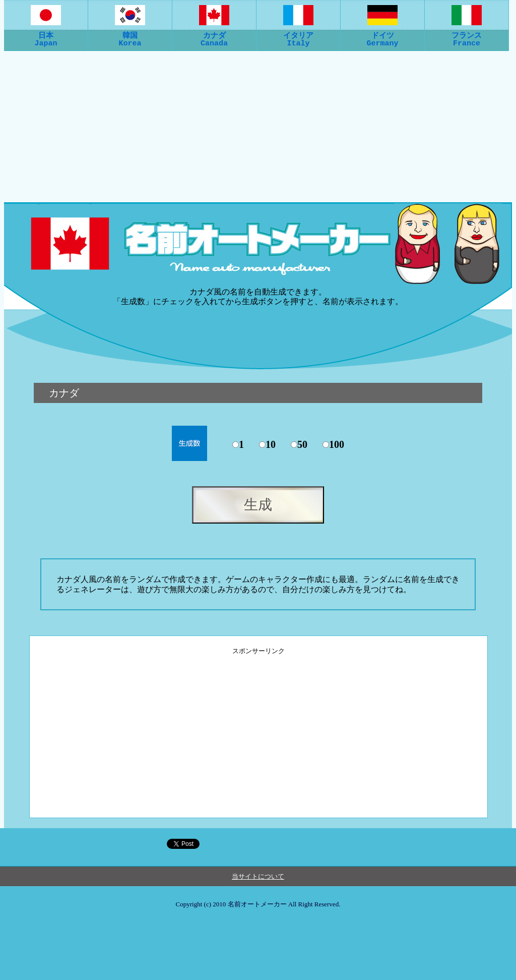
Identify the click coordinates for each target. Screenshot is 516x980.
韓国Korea (130, 35)
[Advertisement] (258, 127)
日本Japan (46, 35)
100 (337, 444)
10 (271, 444)
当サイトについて (258, 876)
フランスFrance (467, 35)
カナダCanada (214, 35)
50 (302, 444)
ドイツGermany (382, 35)
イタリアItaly (298, 35)
